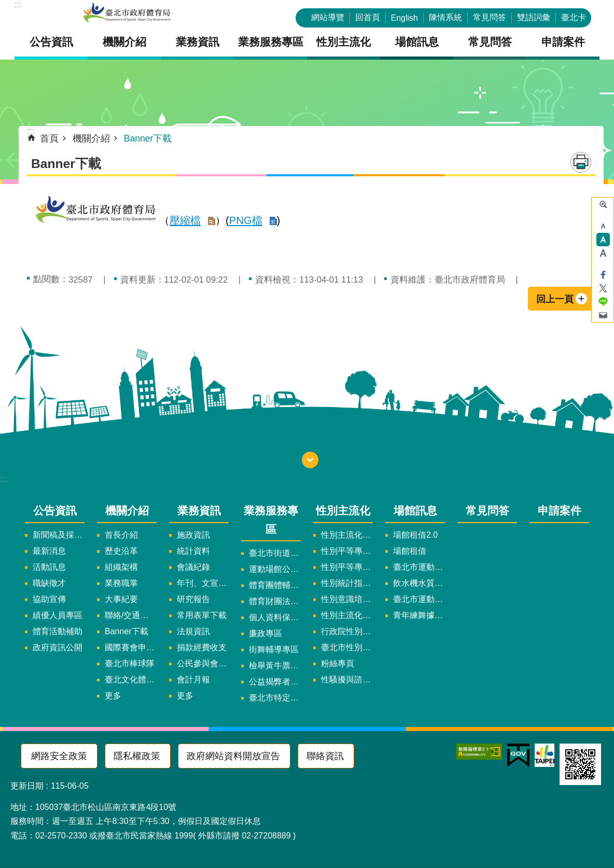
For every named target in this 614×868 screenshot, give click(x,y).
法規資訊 (193, 631)
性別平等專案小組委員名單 (347, 551)
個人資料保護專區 (275, 617)
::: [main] (31, 131)
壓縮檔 (185, 220)
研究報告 (193, 599)
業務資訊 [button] (198, 42)
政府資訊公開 (58, 647)
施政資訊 (193, 535)
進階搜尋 (603, 204)
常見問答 (490, 17)
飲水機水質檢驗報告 (419, 583)
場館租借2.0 (415, 535)
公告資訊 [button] (51, 42)
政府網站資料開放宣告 (233, 756)
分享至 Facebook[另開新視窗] (603, 275)
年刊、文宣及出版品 (203, 583)
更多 (113, 696)
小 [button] (603, 226)
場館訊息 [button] (417, 42)
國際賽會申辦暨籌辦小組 (131, 647)
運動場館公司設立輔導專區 (275, 569)
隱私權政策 (137, 756)
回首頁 (368, 17)
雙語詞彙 (534, 17)
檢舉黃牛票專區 (275, 666)
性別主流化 (343, 510)
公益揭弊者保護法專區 (275, 682)
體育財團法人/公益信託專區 (275, 601)
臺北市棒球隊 (130, 663)
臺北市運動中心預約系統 (419, 599)
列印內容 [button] (581, 162)
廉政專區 (266, 633)
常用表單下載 (202, 615)
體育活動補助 (58, 631)
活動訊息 (49, 567)
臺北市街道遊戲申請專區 (275, 553)
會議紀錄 (193, 567)
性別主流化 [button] (344, 42)
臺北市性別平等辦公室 (347, 647)
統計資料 (193, 551)
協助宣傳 (49, 599)
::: (18, 4)
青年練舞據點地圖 (419, 615)
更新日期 (27, 786)
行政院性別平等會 (347, 631)
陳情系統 (445, 17)
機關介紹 (91, 138)
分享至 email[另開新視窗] (603, 315)
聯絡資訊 (325, 756)
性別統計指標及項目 (347, 583)
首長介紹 (121, 535)
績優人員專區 (58, 615)
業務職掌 (121, 583)
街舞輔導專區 (274, 649)
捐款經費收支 (202, 647)
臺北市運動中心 (419, 567)
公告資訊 (55, 510)
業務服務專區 (271, 520)
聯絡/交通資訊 (131, 615)
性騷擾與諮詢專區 (347, 680)
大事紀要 (121, 599)
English (404, 18)
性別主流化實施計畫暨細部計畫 (347, 535)
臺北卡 (574, 17)
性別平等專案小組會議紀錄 (347, 567)
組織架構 (121, 567)
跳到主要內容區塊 (5, 5)
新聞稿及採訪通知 (59, 535)
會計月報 (193, 680)
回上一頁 (555, 299)
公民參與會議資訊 (203, 663)
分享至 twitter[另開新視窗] (603, 288)
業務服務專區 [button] (271, 42)
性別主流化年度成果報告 (347, 615)
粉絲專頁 (338, 663)
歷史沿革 (121, 551)
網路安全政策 (59, 756)
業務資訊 (199, 510)
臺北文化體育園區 (131, 680)
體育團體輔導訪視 (275, 585)
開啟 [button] (310, 460)
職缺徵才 (49, 583)
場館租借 (410, 551)
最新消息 (49, 551)
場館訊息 (415, 510)
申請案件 (563, 42)
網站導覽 (328, 17)
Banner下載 (148, 138)
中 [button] (603, 240)
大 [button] (603, 253)
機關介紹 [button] (124, 42)
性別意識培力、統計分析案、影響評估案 (347, 599)
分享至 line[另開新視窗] (603, 302)
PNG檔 (246, 220)
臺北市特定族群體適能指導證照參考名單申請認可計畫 (275, 698)
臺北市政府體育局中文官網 (127, 14)
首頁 (49, 138)
